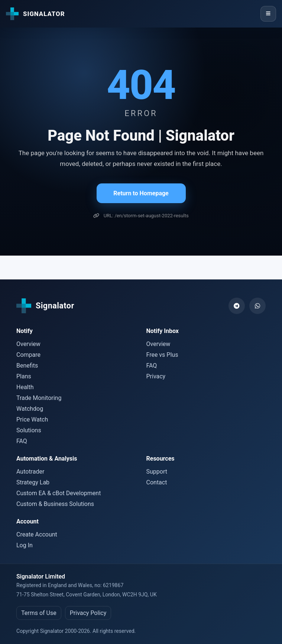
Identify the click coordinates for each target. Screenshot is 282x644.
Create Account (37, 534)
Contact (157, 482)
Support (157, 472)
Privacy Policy (88, 613)
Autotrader (30, 472)
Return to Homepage (141, 193)
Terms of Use (39, 613)
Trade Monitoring (39, 398)
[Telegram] (237, 306)
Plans (24, 376)
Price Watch (32, 419)
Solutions (29, 430)
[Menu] (268, 14)
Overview (28, 344)
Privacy (156, 376)
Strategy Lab (33, 482)
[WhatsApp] (257, 306)
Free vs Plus (162, 355)
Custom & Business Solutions (55, 504)
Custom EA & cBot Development (59, 493)
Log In (25, 545)
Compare (28, 355)
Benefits (27, 366)
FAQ (22, 441)
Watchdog (30, 409)
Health (25, 387)
